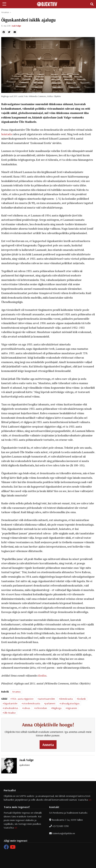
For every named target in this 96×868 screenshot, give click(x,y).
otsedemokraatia (31, 703)
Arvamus (5, 12)
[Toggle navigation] (92, 4)
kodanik (82, 699)
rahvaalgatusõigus (70, 703)
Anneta (48, 745)
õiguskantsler (11, 703)
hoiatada (7, 134)
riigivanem (72, 708)
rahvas (27, 708)
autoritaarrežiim (47, 699)
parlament (50, 703)
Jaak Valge (16, 26)
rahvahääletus (11, 708)
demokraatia (66, 699)
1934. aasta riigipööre (23, 699)
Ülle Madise (10, 713)
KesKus (42, 676)
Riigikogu (57, 708)
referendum (41, 708)
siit (90, 800)
